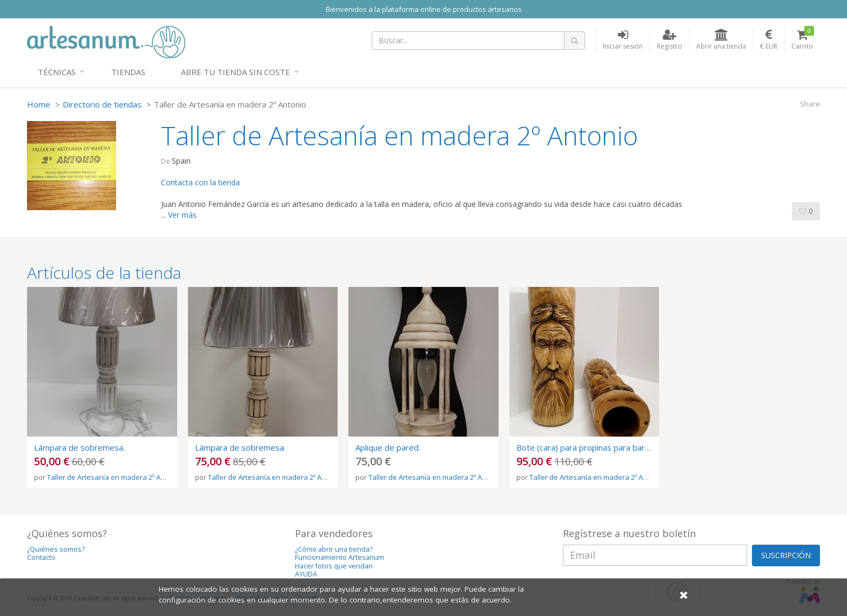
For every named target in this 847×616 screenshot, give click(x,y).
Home (39, 104)
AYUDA (306, 574)
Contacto (41, 557)
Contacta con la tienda (200, 182)
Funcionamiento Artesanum (340, 557)
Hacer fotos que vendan (334, 566)
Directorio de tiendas (102, 104)
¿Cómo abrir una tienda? (334, 549)
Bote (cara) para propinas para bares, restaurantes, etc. (621, 447)
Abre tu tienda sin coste (236, 72)
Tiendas (128, 72)
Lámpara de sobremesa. (79, 447)
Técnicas (57, 72)
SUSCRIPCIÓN (786, 555)
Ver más (182, 215)
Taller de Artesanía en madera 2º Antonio (114, 477)
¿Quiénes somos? (56, 549)
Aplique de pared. (388, 447)
